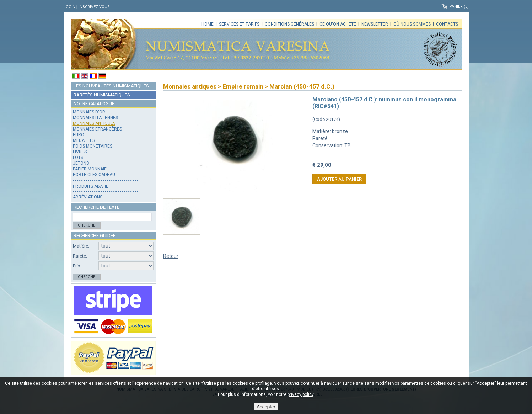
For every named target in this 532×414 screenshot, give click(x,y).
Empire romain (243, 86)
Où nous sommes (412, 24)
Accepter (266, 407)
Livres (80, 152)
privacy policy (300, 394)
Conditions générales (289, 24)
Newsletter (375, 24)
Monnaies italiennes (95, 118)
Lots (78, 158)
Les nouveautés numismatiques (111, 86)
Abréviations (88, 197)
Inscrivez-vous (94, 7)
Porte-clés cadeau (94, 175)
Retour (171, 256)
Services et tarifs (239, 24)
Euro (79, 135)
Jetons (81, 163)
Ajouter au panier (339, 179)
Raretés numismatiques (102, 95)
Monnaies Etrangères (97, 129)
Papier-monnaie (90, 169)
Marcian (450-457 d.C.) (302, 86)
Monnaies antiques (94, 123)
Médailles (84, 140)
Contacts (447, 24)
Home (208, 24)
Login (69, 7)
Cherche (87, 225)
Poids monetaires (93, 146)
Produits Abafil (90, 186)
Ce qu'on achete (338, 24)
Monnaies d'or (89, 112)
